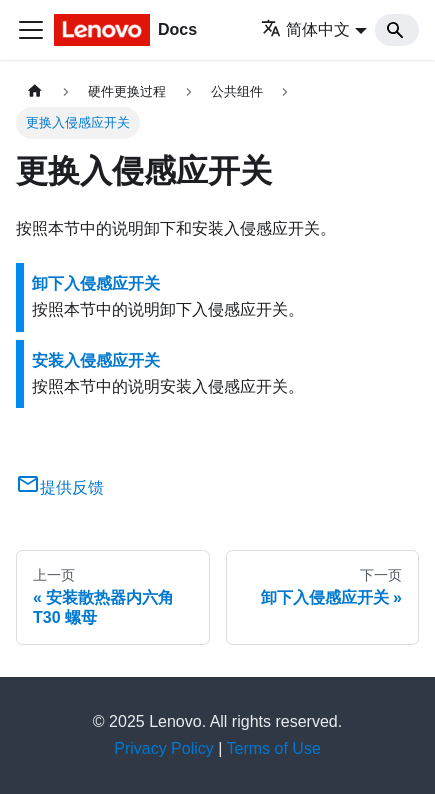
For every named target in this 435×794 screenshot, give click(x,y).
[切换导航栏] (31, 30)
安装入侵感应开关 (96, 360)
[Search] (397, 30)
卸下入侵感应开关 (96, 283)
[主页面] (35, 91)
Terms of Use (274, 748)
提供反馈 (60, 487)
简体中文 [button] (305, 29)
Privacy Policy (164, 748)
